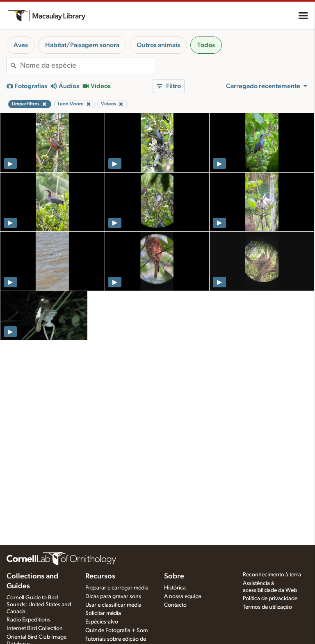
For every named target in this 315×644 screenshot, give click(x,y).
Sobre (174, 576)
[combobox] (87, 66)
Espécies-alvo (102, 622)
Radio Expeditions (29, 620)
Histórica (175, 588)
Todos (206, 45)
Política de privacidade (270, 598)
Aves (21, 45)
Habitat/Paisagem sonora (82, 45)
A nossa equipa (183, 596)
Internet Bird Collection (35, 628)
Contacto (175, 605)
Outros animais (158, 45)
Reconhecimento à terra (272, 575)
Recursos (100, 576)
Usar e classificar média (113, 605)
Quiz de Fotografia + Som (116, 630)
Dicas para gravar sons (113, 596)
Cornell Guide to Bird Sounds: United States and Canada (39, 605)
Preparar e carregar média (117, 588)
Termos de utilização (267, 607)
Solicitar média (103, 613)
